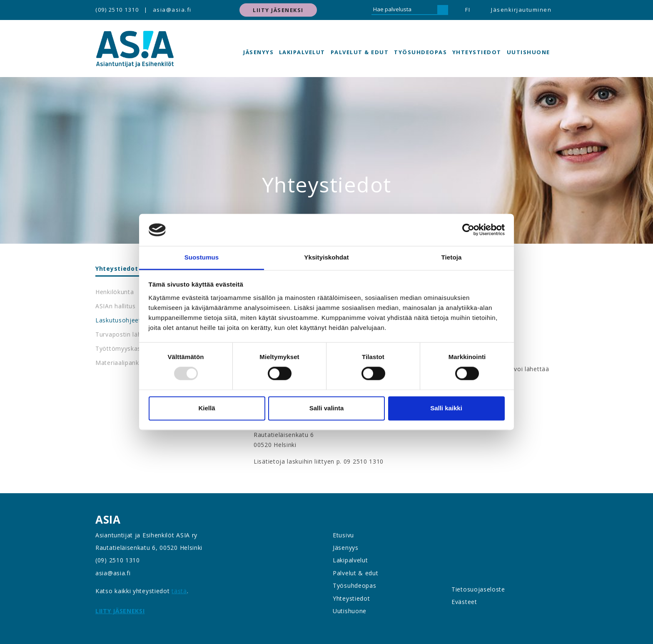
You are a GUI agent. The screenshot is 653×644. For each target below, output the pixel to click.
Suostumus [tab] (202, 257)
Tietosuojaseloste (478, 589)
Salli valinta (327, 408)
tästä (179, 591)
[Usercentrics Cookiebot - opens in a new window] (468, 230)
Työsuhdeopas (420, 52)
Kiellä (207, 408)
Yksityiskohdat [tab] (326, 257)
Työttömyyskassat (123, 348)
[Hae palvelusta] (404, 10)
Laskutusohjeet (118, 320)
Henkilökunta (115, 292)
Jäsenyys (258, 52)
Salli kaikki (446, 408)
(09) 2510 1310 (117, 10)
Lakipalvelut (302, 52)
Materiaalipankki (120, 363)
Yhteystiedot (477, 52)
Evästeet (464, 602)
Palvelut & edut (360, 52)
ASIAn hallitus (116, 306)
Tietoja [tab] (452, 257)
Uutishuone (528, 52)
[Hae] (443, 10)
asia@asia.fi (172, 10)
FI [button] (468, 10)
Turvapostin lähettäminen (133, 334)
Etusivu (343, 535)
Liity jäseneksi (278, 10)
